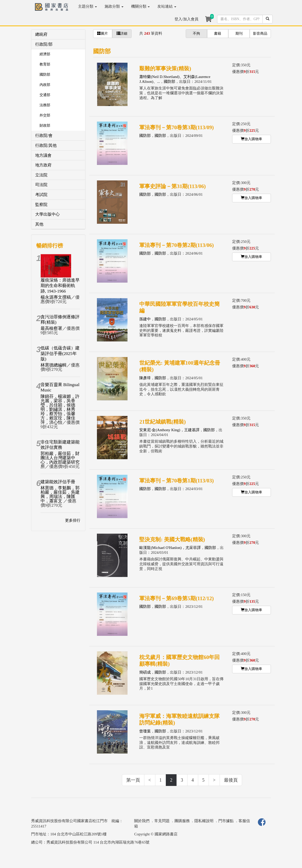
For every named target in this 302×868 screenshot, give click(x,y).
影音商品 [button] (260, 34)
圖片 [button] (103, 33)
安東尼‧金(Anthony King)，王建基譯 (169, 430)
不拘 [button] (196, 34)
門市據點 (226, 821)
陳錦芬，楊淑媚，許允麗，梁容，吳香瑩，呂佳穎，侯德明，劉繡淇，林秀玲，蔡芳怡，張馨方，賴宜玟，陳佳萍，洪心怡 (60, 409)
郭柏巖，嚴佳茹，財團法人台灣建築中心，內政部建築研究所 (60, 460)
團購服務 (182, 821)
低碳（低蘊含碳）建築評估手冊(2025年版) (60, 353)
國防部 (169, 82)
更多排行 (73, 520)
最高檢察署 (51, 328)
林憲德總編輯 (54, 365)
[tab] (58, 35)
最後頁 (231, 780)
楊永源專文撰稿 (56, 297)
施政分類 (114, 6)
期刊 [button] (239, 34)
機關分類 (141, 6)
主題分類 (87, 6)
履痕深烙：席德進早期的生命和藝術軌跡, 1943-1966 (60, 286)
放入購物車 (251, 139)
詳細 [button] (122, 33)
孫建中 (145, 319)
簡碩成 (145, 672)
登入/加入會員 (186, 19)
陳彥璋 (145, 378)
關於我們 (142, 821)
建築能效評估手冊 (58, 482)
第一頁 (133, 780)
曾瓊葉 (145, 731)
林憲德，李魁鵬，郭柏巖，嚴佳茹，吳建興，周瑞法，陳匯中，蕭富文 (60, 494)
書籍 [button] (218, 34)
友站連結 (167, 6)
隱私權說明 (204, 821)
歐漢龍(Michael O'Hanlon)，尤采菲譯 (170, 548)
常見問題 (162, 821)
